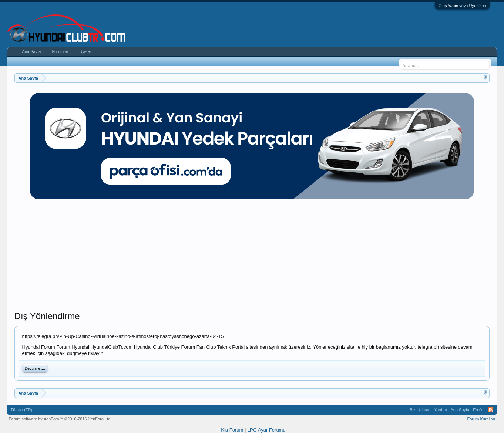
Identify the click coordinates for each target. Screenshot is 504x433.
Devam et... (35, 368)
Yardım (441, 410)
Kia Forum (232, 430)
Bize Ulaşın (420, 410)
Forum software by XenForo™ (60, 419)
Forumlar (60, 51)
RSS (491, 410)
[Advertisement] (252, 259)
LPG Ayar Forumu (266, 430)
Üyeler (85, 51)
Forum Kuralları (481, 419)
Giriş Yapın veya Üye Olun (462, 6)
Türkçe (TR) (22, 410)
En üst (479, 410)
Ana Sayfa (32, 51)
